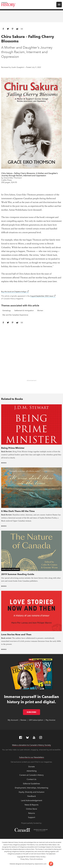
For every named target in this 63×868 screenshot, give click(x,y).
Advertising (32, 771)
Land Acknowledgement (32, 800)
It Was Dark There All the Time (18, 511)
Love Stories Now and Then (16, 634)
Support (32, 817)
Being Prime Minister (13, 448)
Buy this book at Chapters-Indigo (15, 292)
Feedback (32, 796)
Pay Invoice (50, 720)
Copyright (20, 857)
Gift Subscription (36, 720)
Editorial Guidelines (31, 784)
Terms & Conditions (36, 859)
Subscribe (33, 712)
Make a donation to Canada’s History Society (31, 745)
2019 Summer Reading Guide (18, 574)
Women (40, 311)
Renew (23, 720)
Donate (31, 767)
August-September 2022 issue (43, 296)
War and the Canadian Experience (15, 315)
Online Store (31, 809)
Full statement (51, 854)
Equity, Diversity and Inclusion (32, 792)
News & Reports (31, 805)
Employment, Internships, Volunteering (31, 788)
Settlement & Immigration (24, 311)
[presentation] (31, 424)
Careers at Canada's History (31, 775)
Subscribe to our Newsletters (32, 757)
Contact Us (31, 779)
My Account (13, 720)
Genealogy (7, 311)
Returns (32, 813)
